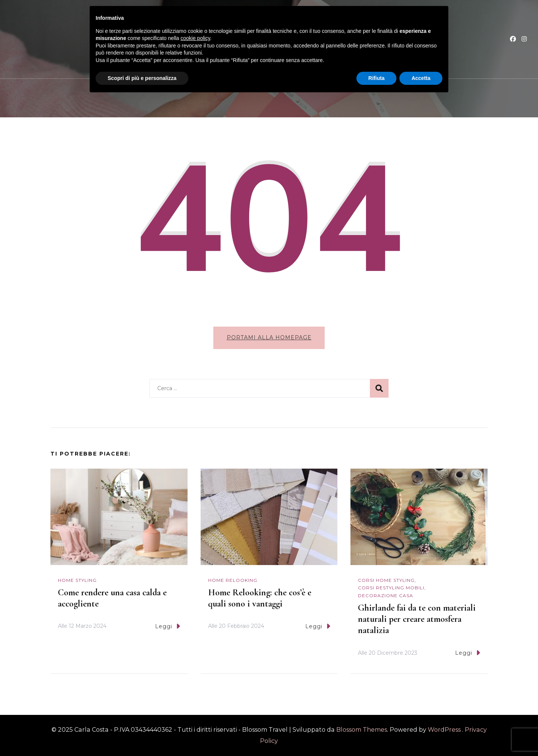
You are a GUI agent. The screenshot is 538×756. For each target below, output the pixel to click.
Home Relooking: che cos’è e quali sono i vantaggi (260, 598)
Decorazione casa (386, 595)
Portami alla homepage (269, 337)
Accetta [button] (421, 78)
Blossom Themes (361, 730)
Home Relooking (233, 580)
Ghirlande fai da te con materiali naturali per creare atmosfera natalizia (417, 619)
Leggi (168, 626)
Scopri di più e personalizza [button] (142, 78)
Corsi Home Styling (386, 580)
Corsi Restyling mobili (391, 588)
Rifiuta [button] (377, 78)
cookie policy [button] (195, 38)
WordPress (444, 730)
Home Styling (77, 580)
